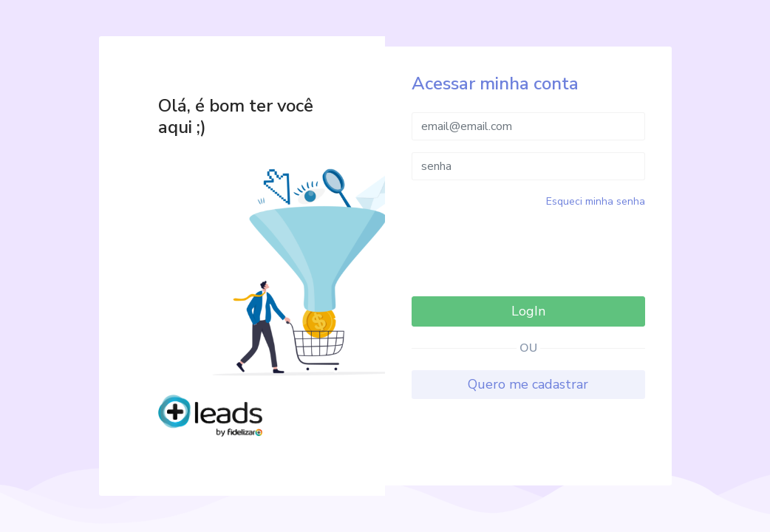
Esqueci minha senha (596, 201)
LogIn (528, 311)
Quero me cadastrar (528, 384)
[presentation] (528, 250)
